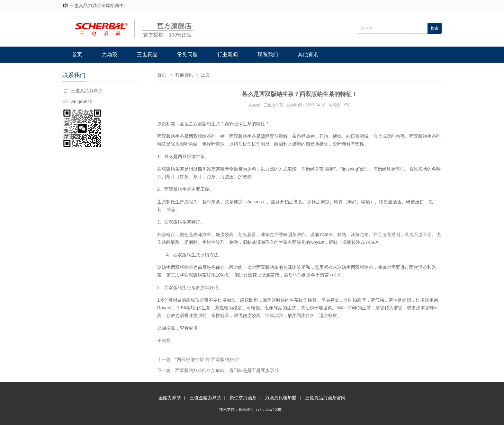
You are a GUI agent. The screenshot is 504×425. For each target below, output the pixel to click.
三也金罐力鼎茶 (205, 398)
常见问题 (187, 54)
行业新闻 (228, 54)
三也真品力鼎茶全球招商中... (99, 5)
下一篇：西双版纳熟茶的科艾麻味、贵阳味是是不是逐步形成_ (219, 370)
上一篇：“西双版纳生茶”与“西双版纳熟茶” (198, 359)
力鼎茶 (110, 54)
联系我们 (268, 54)
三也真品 (147, 54)
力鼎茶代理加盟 (281, 398)
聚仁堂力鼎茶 (243, 398)
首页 (77, 54)
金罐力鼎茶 (170, 398)
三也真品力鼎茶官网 (325, 398)
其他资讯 (308, 54)
